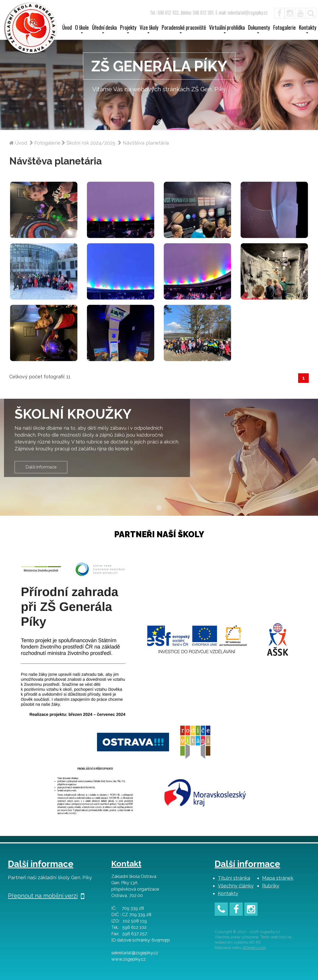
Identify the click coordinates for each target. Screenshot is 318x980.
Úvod (67, 28)
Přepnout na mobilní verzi (46, 896)
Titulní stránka (234, 878)
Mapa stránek (278, 878)
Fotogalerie (284, 28)
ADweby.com (254, 948)
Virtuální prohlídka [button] (227, 29)
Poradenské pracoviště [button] (184, 29)
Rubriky (271, 886)
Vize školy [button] (149, 29)
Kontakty (228, 893)
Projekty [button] (128, 29)
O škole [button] (82, 29)
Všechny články (236, 886)
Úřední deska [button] (104, 29)
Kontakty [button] (308, 29)
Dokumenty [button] (259, 29)
